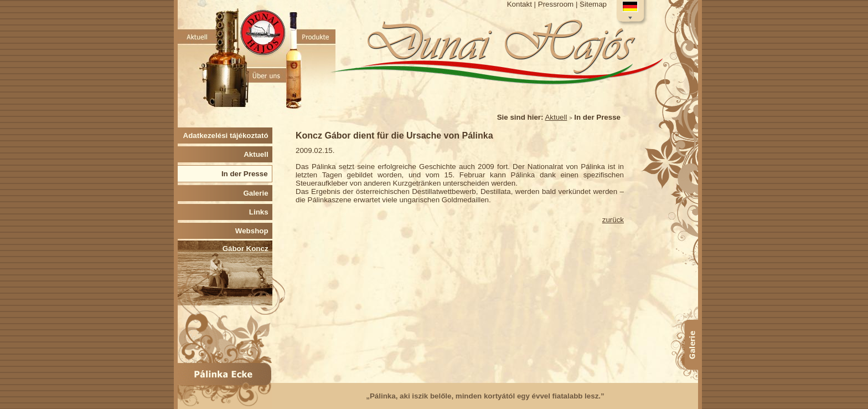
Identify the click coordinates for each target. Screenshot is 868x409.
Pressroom (556, 4)
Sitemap (593, 4)
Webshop (254, 231)
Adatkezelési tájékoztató (228, 136)
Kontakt (520, 4)
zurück (613, 220)
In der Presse (247, 174)
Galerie (258, 193)
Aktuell (556, 117)
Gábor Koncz (247, 249)
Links (261, 212)
